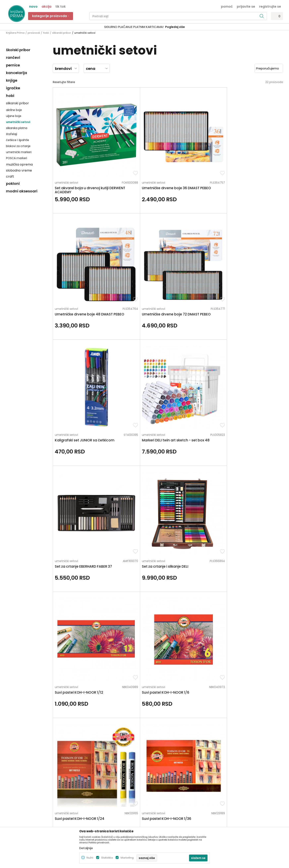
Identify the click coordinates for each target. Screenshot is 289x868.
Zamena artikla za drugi (163, 790)
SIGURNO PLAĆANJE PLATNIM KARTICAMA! (134, 27)
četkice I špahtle (18, 140)
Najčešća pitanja (158, 812)
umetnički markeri (19, 152)
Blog (79, 778)
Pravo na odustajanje (161, 806)
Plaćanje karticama (160, 778)
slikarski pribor (62, 33)
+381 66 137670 (16, 776)
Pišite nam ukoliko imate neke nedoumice (149, 722)
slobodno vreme (19, 170)
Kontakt (82, 773)
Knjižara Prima (15, 33)
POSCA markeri (17, 158)
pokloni (13, 183)
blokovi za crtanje (18, 146)
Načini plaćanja (157, 773)
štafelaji (12, 134)
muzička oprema (19, 164)
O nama (82, 756)
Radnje (81, 784)
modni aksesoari (22, 191)
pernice (13, 65)
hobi (46, 33)
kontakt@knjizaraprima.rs (24, 787)
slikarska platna (17, 128)
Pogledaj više (175, 27)
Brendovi (82, 790)
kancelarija (17, 73)
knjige (12, 80)
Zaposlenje (84, 761)
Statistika (107, 858)
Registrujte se (270, 6)
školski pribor (18, 50)
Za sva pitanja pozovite (42, 722)
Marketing (127, 858)
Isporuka (152, 784)
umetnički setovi (18, 122)
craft (10, 176)
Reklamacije (155, 795)
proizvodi (34, 33)
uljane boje (14, 116)
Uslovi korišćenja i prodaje (164, 761)
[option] (144, 27)
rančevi (13, 57)
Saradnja (82, 767)
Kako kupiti (154, 767)
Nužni (90, 858)
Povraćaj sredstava (160, 801)
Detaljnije (86, 848)
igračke (13, 88)
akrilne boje (14, 110)
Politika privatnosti (159, 756)
